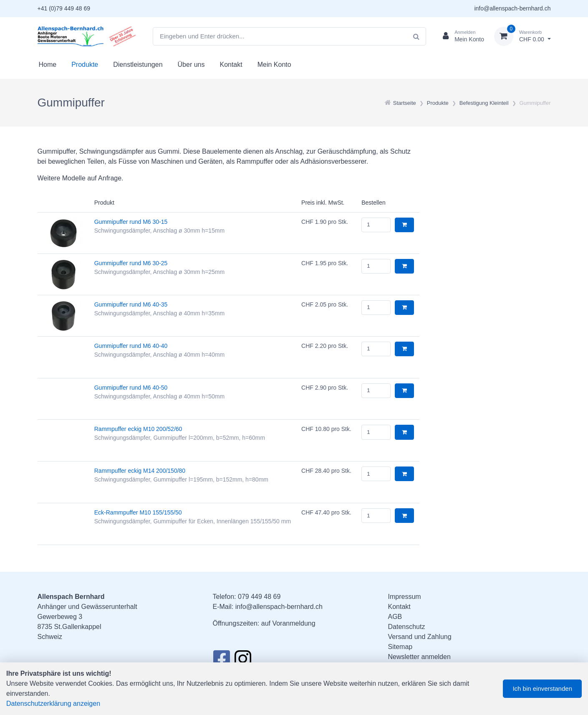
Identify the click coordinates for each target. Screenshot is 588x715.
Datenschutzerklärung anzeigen (53, 704)
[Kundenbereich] (460, 36)
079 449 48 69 (259, 597)
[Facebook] (221, 661)
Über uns (191, 65)
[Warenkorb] (522, 36)
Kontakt (231, 65)
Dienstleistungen (138, 65)
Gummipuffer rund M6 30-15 (131, 222)
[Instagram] (243, 661)
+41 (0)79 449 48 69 (64, 8)
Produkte (85, 65)
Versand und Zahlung (420, 637)
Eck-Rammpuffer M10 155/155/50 (138, 512)
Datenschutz (407, 627)
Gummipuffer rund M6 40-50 (131, 388)
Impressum (405, 597)
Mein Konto (274, 65)
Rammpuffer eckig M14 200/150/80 (140, 471)
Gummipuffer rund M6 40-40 (131, 346)
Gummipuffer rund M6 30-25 (131, 263)
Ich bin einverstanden (542, 688)
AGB (395, 617)
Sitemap (400, 647)
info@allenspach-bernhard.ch (512, 8)
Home (48, 65)
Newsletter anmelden (419, 657)
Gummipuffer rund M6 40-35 (131, 304)
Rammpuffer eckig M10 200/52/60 (138, 429)
